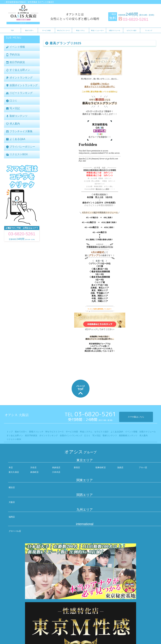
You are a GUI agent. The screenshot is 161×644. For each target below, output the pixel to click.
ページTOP (81, 390)
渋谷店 (33, 467)
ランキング (149, 30)
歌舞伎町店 (101, 467)
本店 (11, 467)
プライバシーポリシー (21, 147)
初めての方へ (29, 30)
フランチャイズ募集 (19, 131)
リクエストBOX (17, 155)
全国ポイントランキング (22, 85)
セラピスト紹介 (132, 30)
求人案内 (13, 124)
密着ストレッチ (36, 432)
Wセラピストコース (63, 30)
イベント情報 (15, 47)
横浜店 (12, 487)
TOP (12, 30)
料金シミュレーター (97, 30)
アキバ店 (143, 467)
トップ (10, 432)
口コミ (12, 101)
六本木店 (56, 472)
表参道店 (56, 467)
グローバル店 (15, 531)
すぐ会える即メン (18, 70)
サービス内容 (46, 30)
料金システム (80, 30)
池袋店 (120, 467)
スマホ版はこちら (136, 417)
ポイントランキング (19, 78)
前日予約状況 (15, 62)
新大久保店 (14, 472)
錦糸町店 (34, 472)
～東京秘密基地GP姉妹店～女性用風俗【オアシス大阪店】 (29, 2)
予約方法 (13, 55)
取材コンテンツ (17, 116)
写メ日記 (13, 108)
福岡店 (12, 517)
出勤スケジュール (115, 30)
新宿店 (77, 467)
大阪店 (12, 502)
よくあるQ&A (16, 139)
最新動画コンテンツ (128, 435)
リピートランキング (19, 93)
